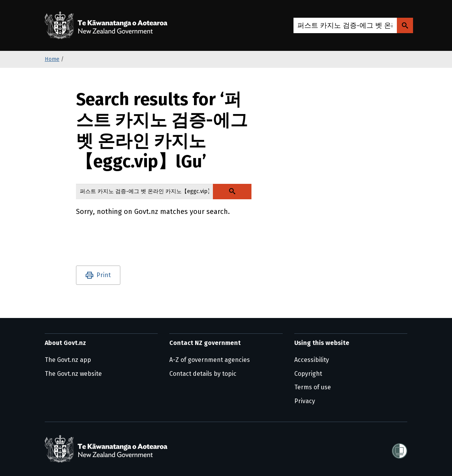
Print (104, 275)
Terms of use (313, 387)
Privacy (305, 401)
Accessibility (312, 360)
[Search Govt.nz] (405, 25)
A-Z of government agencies (210, 360)
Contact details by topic (203, 374)
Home (52, 59)
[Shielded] (400, 449)
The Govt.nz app (68, 360)
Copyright (308, 374)
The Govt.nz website (73, 374)
